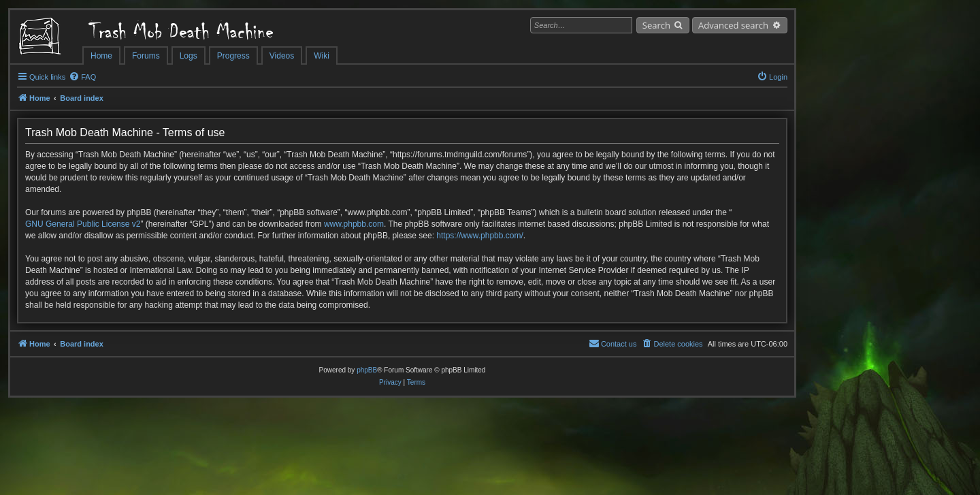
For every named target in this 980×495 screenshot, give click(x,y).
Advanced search (733, 25)
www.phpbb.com (354, 224)
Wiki (322, 56)
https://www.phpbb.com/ (479, 236)
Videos (282, 56)
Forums (146, 56)
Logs (189, 56)
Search (656, 25)
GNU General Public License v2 (83, 224)
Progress (233, 56)
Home (101, 56)
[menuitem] (82, 77)
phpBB (367, 370)
